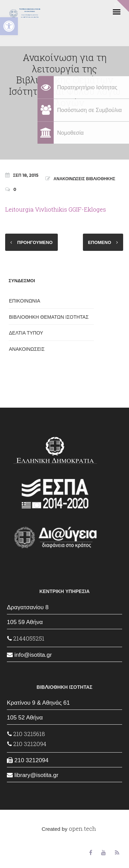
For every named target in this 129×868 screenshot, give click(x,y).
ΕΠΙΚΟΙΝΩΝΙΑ (25, 301)
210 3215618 (26, 734)
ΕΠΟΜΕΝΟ (100, 242)
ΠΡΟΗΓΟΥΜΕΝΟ (35, 242)
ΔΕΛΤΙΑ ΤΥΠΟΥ (26, 333)
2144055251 (26, 638)
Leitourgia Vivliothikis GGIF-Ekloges (56, 209)
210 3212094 (27, 744)
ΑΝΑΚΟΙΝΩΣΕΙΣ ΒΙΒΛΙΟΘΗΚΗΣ (84, 179)
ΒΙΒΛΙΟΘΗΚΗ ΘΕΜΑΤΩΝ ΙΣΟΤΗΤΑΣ (49, 317)
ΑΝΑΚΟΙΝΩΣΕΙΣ (27, 349)
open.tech (82, 829)
